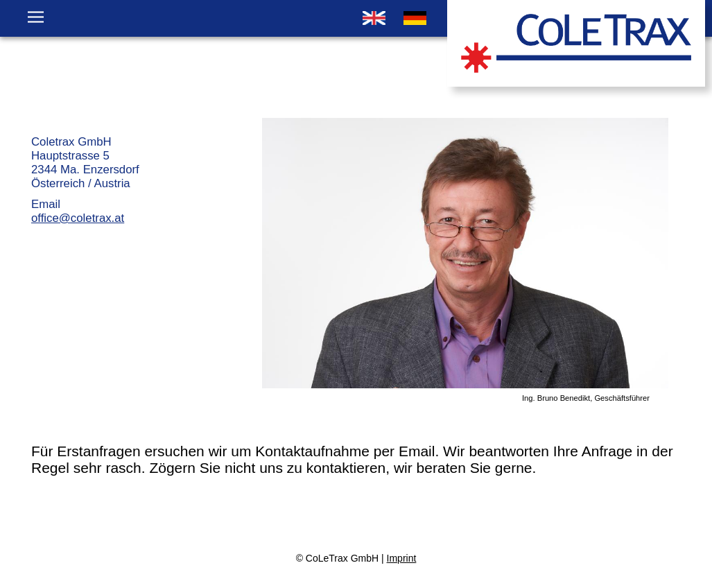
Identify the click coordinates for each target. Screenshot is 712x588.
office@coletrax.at (78, 218)
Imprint (402, 558)
